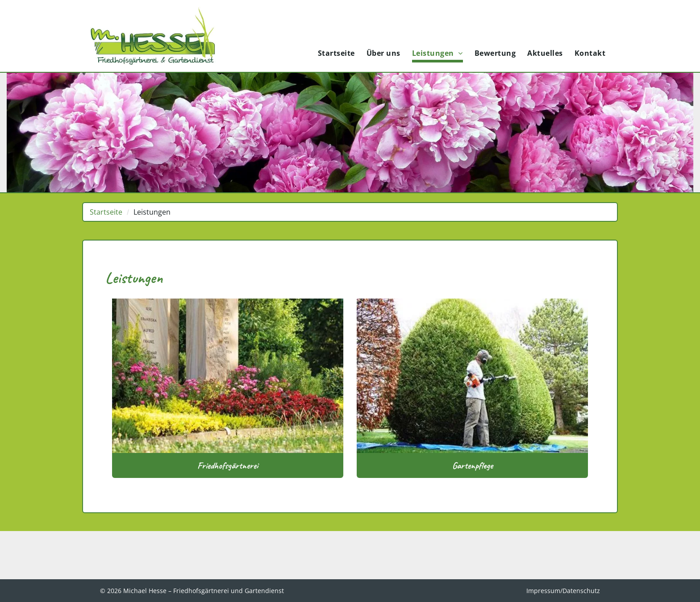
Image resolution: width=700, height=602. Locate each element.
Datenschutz (581, 591)
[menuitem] (336, 54)
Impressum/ (544, 591)
